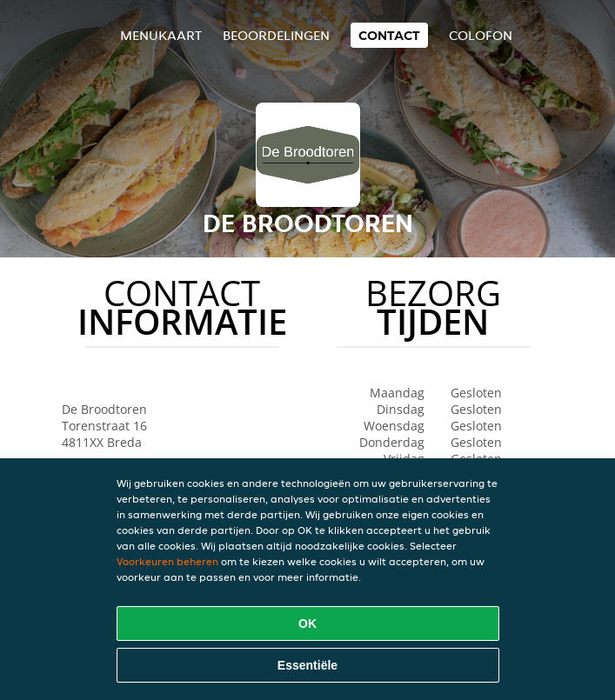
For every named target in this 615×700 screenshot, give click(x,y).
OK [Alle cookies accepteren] (307, 623)
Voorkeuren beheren (167, 561)
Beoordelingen (276, 35)
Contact (389, 35)
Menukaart (161, 35)
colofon (481, 35)
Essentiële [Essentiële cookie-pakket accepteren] (307, 665)
